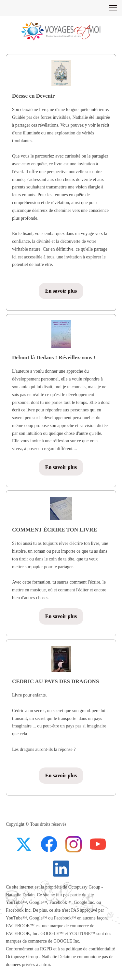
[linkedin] (61, 869)
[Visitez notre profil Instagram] (74, 844)
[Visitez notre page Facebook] (49, 844)
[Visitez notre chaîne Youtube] (98, 844)
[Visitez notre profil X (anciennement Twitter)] (25, 844)
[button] (113, 8)
